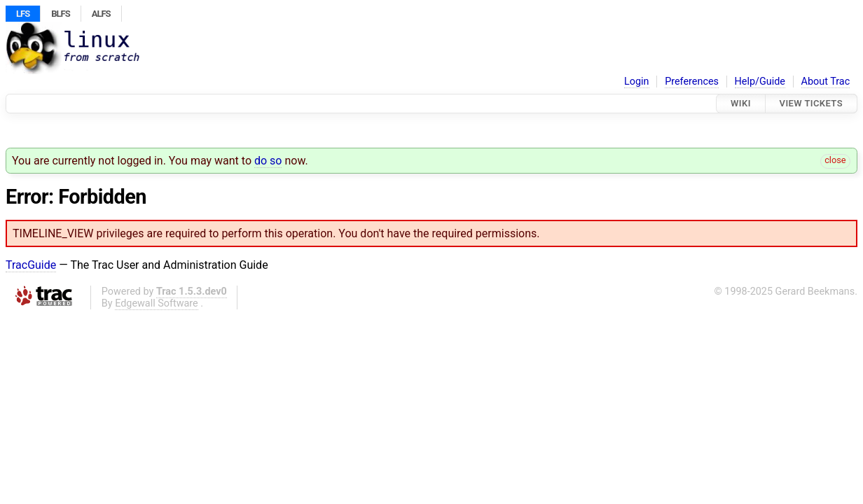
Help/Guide (760, 82)
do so (268, 161)
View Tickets (811, 103)
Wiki (741, 103)
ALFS (101, 14)
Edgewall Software (157, 303)
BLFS (60, 14)
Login (637, 82)
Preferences (692, 82)
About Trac (826, 82)
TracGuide (31, 265)
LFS (23, 14)
